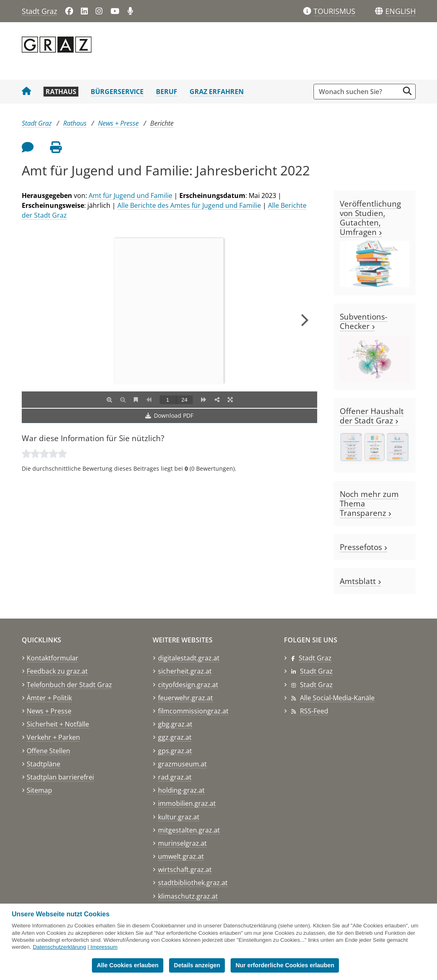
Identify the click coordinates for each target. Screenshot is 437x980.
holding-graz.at (181, 790)
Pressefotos (364, 547)
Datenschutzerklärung (59, 947)
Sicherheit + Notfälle (58, 724)
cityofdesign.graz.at (188, 685)
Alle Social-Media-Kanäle (337, 698)
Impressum (104, 947)
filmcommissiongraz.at (193, 711)
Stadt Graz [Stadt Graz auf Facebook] (315, 658)
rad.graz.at (175, 777)
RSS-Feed (314, 711)
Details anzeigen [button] (197, 965)
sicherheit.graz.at (185, 671)
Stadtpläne (43, 764)
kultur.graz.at (179, 817)
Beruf (167, 92)
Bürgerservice (117, 92)
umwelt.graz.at (181, 856)
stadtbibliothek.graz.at (193, 883)
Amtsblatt (360, 581)
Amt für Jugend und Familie (130, 196)
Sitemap (39, 790)
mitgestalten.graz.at (189, 830)
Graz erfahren (217, 92)
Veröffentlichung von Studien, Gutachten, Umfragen (370, 218)
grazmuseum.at (182, 764)
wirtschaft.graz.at (185, 870)
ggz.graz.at (175, 737)
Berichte (162, 123)
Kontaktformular (53, 658)
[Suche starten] (407, 91)
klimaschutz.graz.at (188, 896)
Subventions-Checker (364, 321)
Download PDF (169, 415)
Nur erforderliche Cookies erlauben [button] (285, 965)
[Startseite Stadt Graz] (26, 92)
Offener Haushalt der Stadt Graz (372, 416)
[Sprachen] (379, 11)
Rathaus (61, 92)
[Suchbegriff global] (358, 92)
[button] (400, 12)
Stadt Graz (39, 11)
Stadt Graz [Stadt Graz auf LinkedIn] (316, 671)
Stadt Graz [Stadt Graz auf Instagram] (316, 685)
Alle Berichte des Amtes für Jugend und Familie (189, 205)
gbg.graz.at (175, 724)
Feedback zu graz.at (57, 671)
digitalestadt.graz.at (189, 658)
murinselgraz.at (182, 843)
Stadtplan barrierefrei (60, 777)
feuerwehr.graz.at (185, 698)
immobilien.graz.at (187, 803)
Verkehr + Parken (53, 737)
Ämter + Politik (49, 698)
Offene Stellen (48, 751)
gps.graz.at (175, 751)
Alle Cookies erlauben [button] (128, 965)
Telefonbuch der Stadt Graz (69, 685)
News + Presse (118, 123)
